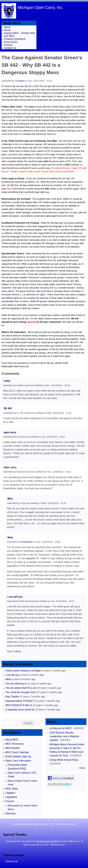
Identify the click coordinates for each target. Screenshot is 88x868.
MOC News (12, 789)
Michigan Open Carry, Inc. (40, 7)
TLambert (20, 81)
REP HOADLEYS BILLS (19, 705)
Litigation (10, 793)
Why (10, 499)
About (7, 27)
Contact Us (10, 48)
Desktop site (12, 861)
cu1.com (44, 845)
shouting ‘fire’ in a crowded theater (58, 288)
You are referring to (16, 684)
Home (7, 30)
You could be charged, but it (21, 692)
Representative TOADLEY (20, 701)
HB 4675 (74, 342)
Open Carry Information (18, 761)
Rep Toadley (12, 697)
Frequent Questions (15, 39)
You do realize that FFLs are (21, 688)
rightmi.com (29, 845)
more (82, 768)
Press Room (11, 42)
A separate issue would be (20, 710)
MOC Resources (15, 744)
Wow (10, 537)
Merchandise (13, 748)
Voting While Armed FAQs (64, 760)
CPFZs (36, 96)
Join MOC (9, 36)
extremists (34, 278)
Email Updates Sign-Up (18, 756)
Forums (8, 45)
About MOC (12, 740)
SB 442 (28, 86)
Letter (7, 381)
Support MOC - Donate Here (20, 33)
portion (62, 144)
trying (4, 113)
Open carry (10, 467)
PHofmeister (27, 542)
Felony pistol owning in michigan (23, 671)
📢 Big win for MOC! (61, 728)
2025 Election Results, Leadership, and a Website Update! (64, 736)
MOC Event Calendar (17, 752)
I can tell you (15, 597)
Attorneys (11, 813)
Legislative (11, 797)
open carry (10, 432)
